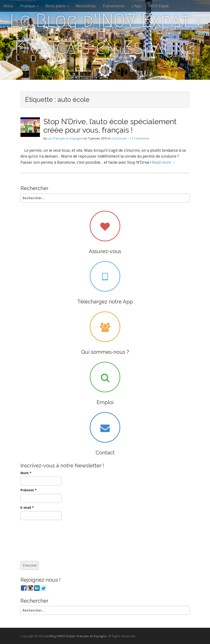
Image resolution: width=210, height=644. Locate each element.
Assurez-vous (105, 251)
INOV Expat (159, 6)
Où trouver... (120, 138)
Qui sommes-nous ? (105, 352)
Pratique (29, 6)
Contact (105, 453)
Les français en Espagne (65, 138)
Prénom (29, 490)
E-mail (27, 507)
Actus (8, 6)
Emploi (105, 402)
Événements (114, 6)
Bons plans (57, 6)
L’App (136, 6)
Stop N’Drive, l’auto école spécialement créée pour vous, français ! (110, 126)
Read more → (164, 162)
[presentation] (40, 539)
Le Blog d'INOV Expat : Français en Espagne (105, 34)
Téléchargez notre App (105, 302)
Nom (26, 473)
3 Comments (140, 138)
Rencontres (86, 6)
